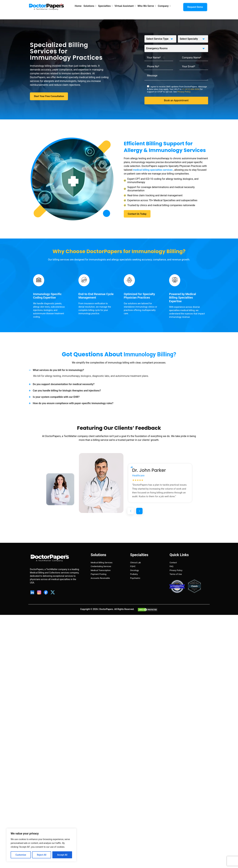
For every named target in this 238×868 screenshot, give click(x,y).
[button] (131, 511)
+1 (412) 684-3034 (191, 89)
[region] (41, 845)
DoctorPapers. (107, 609)
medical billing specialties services (153, 170)
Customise (21, 855)
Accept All (62, 855)
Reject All (42, 855)
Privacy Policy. (184, 92)
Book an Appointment (176, 100)
